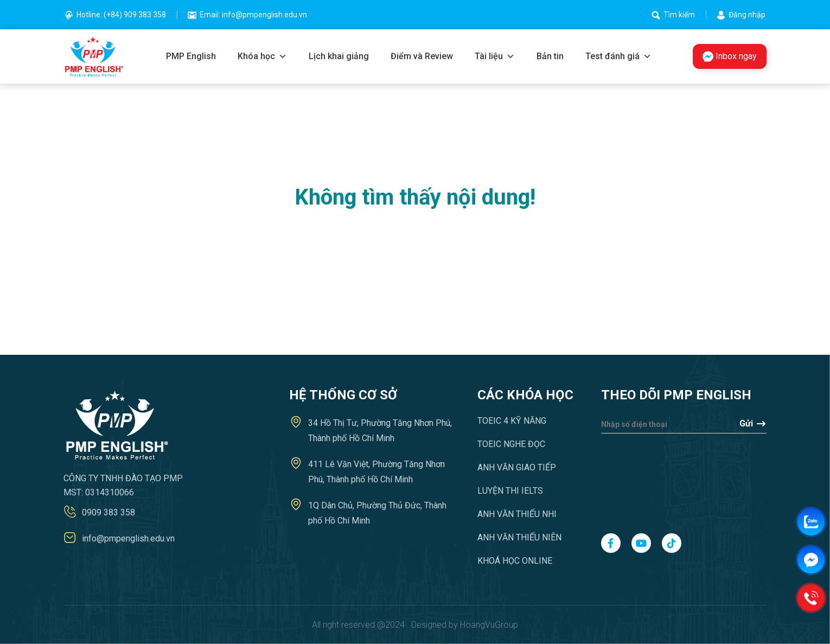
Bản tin (550, 56)
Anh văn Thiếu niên (519, 537)
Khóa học (262, 56)
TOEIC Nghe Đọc (511, 444)
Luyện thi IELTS (510, 491)
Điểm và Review (422, 56)
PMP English (191, 56)
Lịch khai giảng (339, 56)
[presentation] (646, 478)
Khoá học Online (515, 561)
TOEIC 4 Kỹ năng (512, 421)
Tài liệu (495, 56)
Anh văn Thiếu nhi (517, 514)
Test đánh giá (618, 56)
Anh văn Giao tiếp (517, 467)
